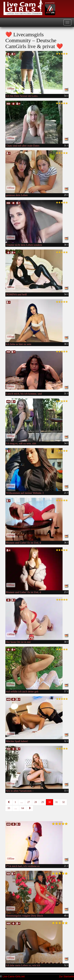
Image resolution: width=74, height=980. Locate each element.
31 (56, 802)
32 (63, 802)
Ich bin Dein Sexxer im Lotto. (22, 96)
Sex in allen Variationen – (20, 791)
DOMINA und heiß (16, 294)
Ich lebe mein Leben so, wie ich (23, 965)
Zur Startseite (66, 976)
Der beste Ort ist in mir (18, 642)
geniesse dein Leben (17, 195)
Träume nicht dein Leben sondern (24, 245)
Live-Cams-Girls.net (14, 976)
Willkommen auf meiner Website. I (25, 493)
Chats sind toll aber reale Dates (23, 146)
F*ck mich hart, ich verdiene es (23, 866)
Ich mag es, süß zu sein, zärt (21, 443)
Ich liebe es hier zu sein (18, 344)
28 (36, 802)
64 (23, 808)
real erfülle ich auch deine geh (22, 691)
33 (9, 808)
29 (43, 802)
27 (29, 802)
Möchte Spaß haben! (17, 741)
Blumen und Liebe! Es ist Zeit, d (23, 543)
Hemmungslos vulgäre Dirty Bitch (24, 916)
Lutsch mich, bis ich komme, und (24, 394)
